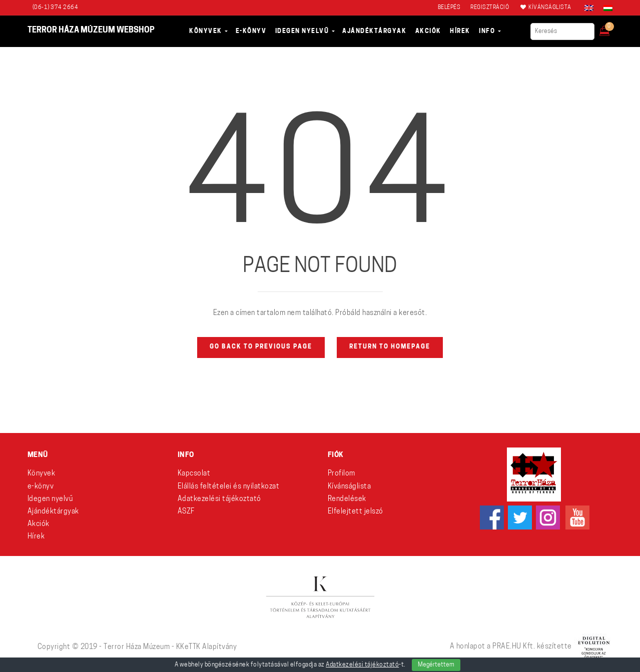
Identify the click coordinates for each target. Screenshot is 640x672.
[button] (612, 28)
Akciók (39, 524)
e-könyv (41, 487)
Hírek (36, 537)
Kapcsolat (194, 474)
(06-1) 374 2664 (56, 8)
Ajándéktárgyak (53, 512)
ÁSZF (186, 512)
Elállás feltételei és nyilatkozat (229, 487)
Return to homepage (390, 347)
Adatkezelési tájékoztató (219, 499)
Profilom (342, 474)
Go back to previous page (261, 347)
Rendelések (347, 499)
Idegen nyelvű (50, 499)
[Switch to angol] (589, 8)
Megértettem (436, 665)
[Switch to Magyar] (605, 8)
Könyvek (42, 474)
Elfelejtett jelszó (356, 512)
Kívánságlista (350, 487)
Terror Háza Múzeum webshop (91, 30)
